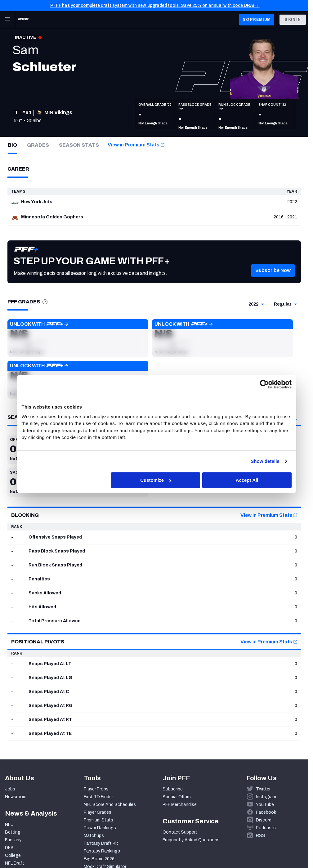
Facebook (266, 812)
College (13, 855)
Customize (156, 480)
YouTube (265, 805)
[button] (273, 280)
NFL (9, 824)
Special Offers (177, 797)
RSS (261, 836)
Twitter (263, 789)
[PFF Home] (23, 20)
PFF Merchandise (180, 805)
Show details (265, 461)
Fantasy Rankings (102, 851)
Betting (13, 832)
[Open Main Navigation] (7, 20)
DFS (9, 848)
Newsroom (16, 797)
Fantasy (13, 840)
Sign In (293, 20)
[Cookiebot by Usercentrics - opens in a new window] (264, 384)
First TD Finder (98, 797)
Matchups (94, 836)
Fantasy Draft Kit (101, 843)
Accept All (247, 480)
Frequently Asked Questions (191, 840)
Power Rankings (100, 828)
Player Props (96, 789)
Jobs (10, 789)
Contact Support (180, 832)
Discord (264, 820)
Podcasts (266, 828)
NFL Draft (15, 863)
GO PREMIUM (257, 20)
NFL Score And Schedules (110, 805)
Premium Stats (98, 820)
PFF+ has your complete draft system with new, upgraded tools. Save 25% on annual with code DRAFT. (155, 5)
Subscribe (173, 789)
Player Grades (98, 812)
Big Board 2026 (99, 859)
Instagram (266, 797)
